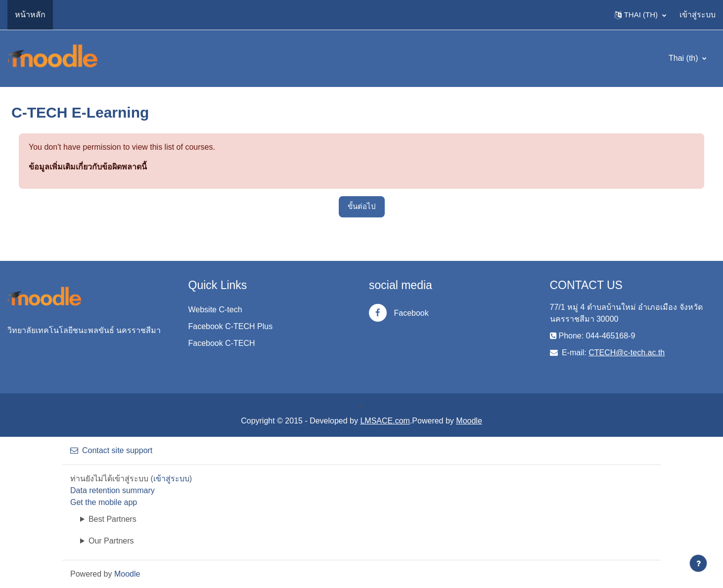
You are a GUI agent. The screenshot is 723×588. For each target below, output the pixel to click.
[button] (640, 15)
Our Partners (111, 541)
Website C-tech (215, 310)
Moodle (469, 421)
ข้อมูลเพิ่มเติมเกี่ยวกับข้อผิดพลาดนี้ (88, 167)
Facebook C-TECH (222, 343)
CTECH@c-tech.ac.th (627, 353)
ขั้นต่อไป (362, 206)
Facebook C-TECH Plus (231, 326)
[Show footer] (698, 563)
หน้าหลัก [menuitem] (30, 15)
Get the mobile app (104, 502)
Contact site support (111, 450)
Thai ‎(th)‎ (684, 58)
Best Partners (113, 519)
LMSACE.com (385, 421)
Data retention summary (113, 490)
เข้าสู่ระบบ (698, 15)
